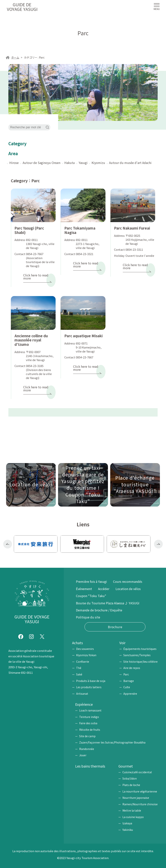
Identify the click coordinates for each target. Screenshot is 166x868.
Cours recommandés (128, 581)
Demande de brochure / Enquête (99, 610)
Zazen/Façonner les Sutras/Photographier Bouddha (112, 742)
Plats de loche (131, 785)
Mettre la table (132, 810)
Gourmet (126, 766)
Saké (79, 674)
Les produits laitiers (89, 687)
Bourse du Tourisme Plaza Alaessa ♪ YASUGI (108, 603)
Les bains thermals (90, 766)
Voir (122, 643)
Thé (79, 668)
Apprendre (130, 694)
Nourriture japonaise (136, 798)
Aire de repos (132, 668)
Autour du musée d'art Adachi (130, 163)
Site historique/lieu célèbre (140, 662)
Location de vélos (128, 589)
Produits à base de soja (91, 681)
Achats (77, 643)
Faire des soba (88, 723)
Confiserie (83, 662)
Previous (8, 544)
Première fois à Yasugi (91, 581)
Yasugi (83, 163)
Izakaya (127, 823)
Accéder (104, 589)
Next (158, 544)
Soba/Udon (130, 778)
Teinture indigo (89, 717)
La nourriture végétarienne (140, 791)
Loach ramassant (90, 710)
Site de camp (87, 736)
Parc (126, 674)
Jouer (83, 755)
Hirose (14, 163)
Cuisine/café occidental (137, 772)
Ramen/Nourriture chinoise (140, 804)
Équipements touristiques (140, 649)
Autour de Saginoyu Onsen (41, 163)
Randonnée (87, 749)
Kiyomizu (98, 163)
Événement (84, 589)
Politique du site (88, 617)
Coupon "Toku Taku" (91, 596)
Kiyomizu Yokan (86, 655)
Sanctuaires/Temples (137, 655)
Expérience (84, 704)
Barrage (129, 681)
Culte (127, 687)
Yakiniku (128, 830)
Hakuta (69, 163)
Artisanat (82, 694)
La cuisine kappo (133, 817)
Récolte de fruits (90, 730)
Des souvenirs (85, 649)
